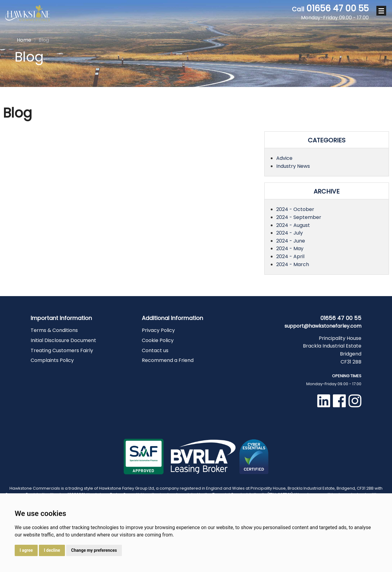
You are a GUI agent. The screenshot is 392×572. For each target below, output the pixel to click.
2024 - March (293, 264)
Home (24, 39)
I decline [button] (52, 550)
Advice (284, 158)
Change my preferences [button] (94, 550)
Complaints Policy (52, 360)
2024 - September (299, 217)
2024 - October (295, 209)
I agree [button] (26, 550)
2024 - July (290, 233)
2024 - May (290, 248)
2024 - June (291, 241)
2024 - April (290, 256)
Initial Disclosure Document (63, 340)
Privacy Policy (158, 330)
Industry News (293, 166)
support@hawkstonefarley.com (323, 326)
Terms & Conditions (54, 330)
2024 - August (293, 225)
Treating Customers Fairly (62, 350)
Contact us (155, 350)
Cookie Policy (158, 340)
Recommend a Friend (168, 360)
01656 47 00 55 (330, 12)
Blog (41, 40)
